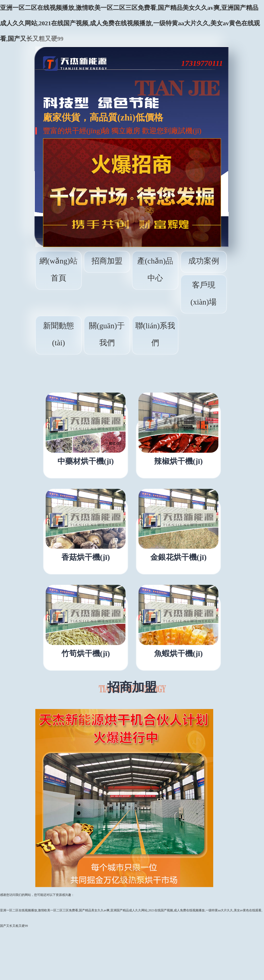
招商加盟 (107, 261)
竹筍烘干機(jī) (86, 654)
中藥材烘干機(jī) (86, 461)
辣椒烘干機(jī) (178, 461)
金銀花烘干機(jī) (178, 557)
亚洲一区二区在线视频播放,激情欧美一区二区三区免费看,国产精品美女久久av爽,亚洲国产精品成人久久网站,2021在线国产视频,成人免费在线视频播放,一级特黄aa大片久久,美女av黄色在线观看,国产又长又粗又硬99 (130, 23)
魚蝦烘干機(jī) (178, 654)
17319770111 (202, 63)
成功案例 (204, 261)
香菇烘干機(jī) (86, 557)
